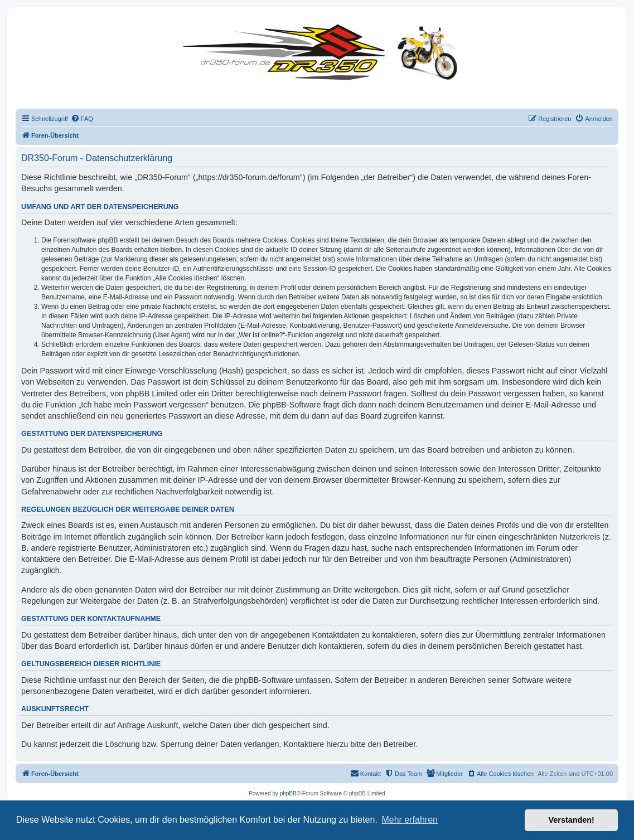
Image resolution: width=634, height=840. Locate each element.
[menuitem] (82, 119)
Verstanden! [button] (572, 820)
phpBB (288, 793)
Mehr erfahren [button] (410, 820)
